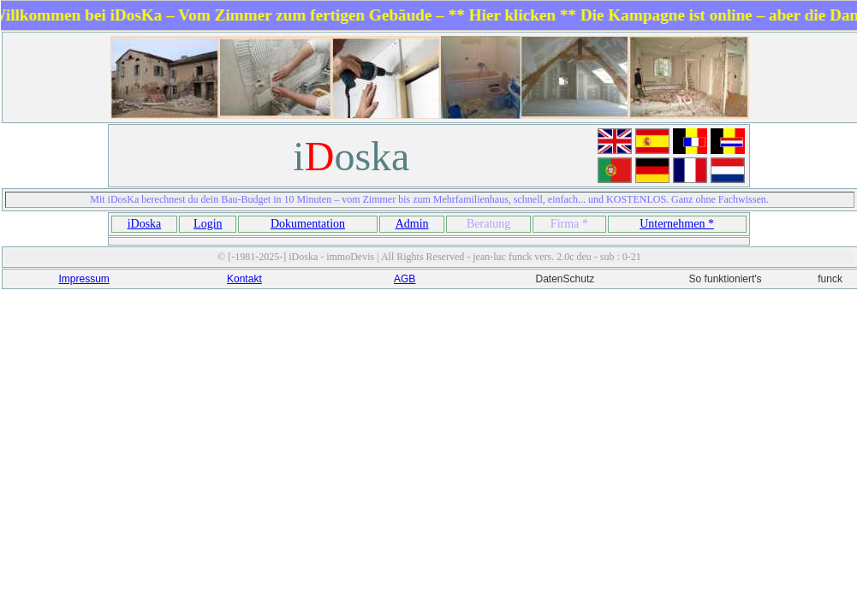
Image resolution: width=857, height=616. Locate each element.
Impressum (83, 279)
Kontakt (244, 279)
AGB (405, 279)
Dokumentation (308, 224)
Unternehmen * (677, 224)
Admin (412, 224)
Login (208, 224)
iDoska (145, 224)
